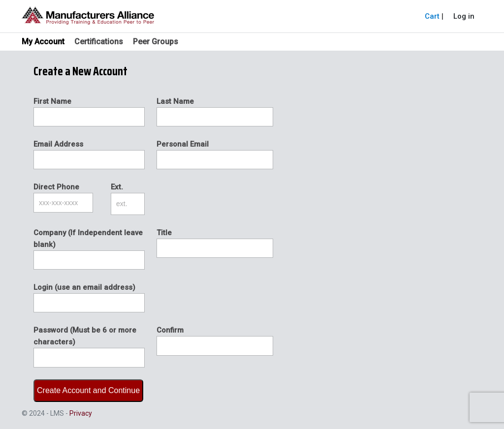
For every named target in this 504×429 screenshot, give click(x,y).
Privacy (81, 413)
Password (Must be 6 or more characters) (85, 336)
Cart (432, 16)
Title (164, 233)
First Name (52, 101)
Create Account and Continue (88, 390)
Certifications (99, 42)
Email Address (58, 144)
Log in (464, 16)
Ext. (117, 187)
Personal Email (183, 144)
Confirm (170, 330)
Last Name (175, 101)
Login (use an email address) (84, 287)
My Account (43, 42)
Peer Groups (156, 42)
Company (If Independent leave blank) (88, 239)
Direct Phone (56, 187)
